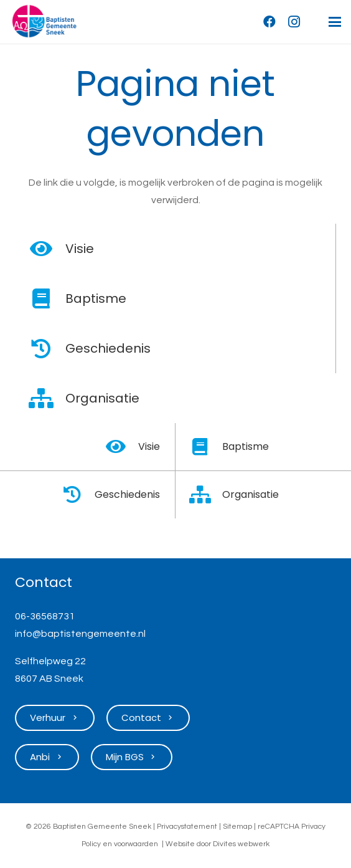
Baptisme (96, 298)
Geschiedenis (108, 348)
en (107, 844)
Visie (80, 249)
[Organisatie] (48, 398)
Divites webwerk (241, 844)
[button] (335, 22)
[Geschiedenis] (48, 348)
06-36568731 (45, 616)
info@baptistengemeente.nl (80, 634)
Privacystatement (187, 827)
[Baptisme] (48, 298)
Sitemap (237, 827)
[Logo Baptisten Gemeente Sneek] (44, 22)
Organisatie (102, 398)
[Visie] (48, 249)
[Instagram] (294, 22)
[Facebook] (269, 22)
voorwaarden (136, 844)
